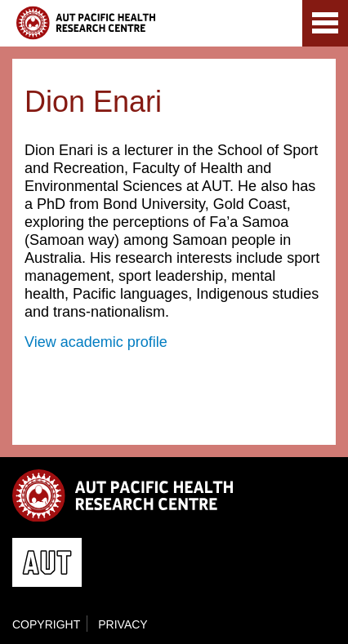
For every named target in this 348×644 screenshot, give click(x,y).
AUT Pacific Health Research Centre (86, 23)
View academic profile (96, 342)
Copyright (46, 624)
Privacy (123, 624)
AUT (276, 26)
